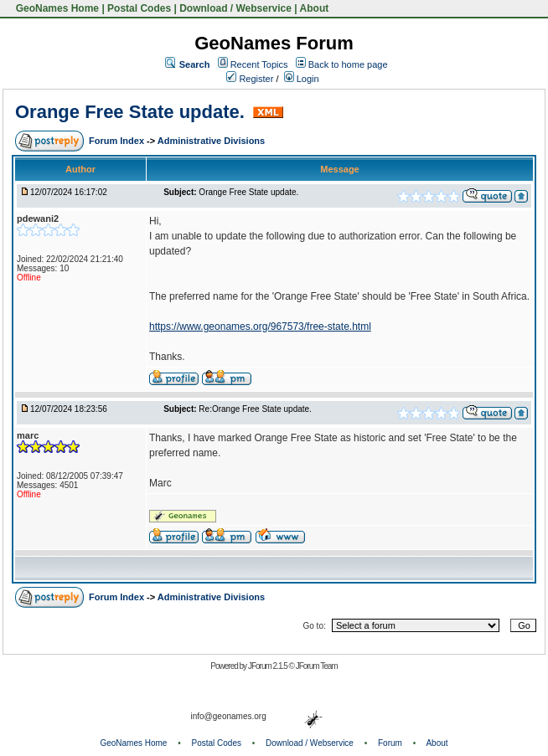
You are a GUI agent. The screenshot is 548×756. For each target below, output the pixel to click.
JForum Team (317, 666)
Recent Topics (259, 64)
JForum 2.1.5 (269, 666)
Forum (390, 743)
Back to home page (348, 64)
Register (250, 79)
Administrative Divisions (211, 141)
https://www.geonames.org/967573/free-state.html (260, 327)
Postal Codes (139, 8)
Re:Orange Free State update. (255, 409)
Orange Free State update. (132, 112)
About (315, 8)
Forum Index (118, 141)
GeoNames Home (56, 8)
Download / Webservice (235, 8)
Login (302, 79)
